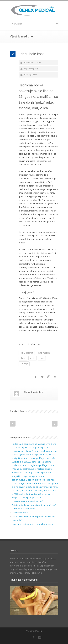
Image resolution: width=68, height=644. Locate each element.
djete (33, 358)
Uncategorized (31, 75)
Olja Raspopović (31, 69)
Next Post (55, 424)
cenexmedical (44, 353)
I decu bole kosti (32, 54)
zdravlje (24, 364)
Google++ (49, 377)
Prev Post (13, 424)
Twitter (42, 377)
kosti (42, 358)
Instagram (40, 638)
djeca (23, 358)
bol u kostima (27, 353)
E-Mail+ (55, 377)
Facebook (36, 377)
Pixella (39, 631)
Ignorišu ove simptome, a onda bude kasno (33, 524)
